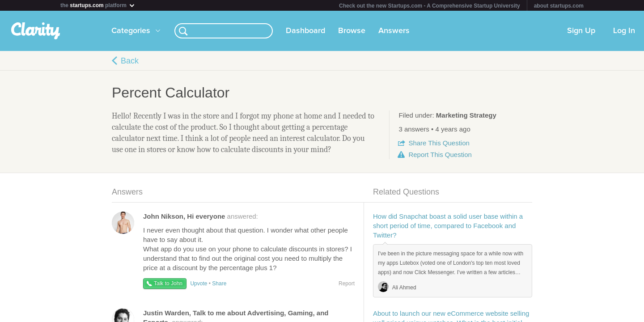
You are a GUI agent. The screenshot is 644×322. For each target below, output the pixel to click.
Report (440, 155)
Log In (624, 31)
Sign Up (581, 31)
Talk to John (168, 284)
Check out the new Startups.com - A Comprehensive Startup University (430, 6)
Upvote (199, 284)
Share (439, 143)
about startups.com (559, 6)
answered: (201, 216)
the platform (98, 5)
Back (130, 61)
